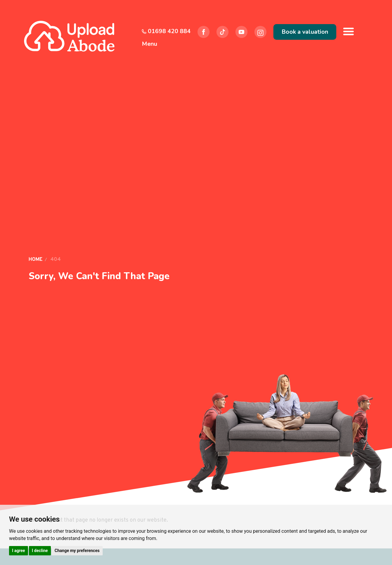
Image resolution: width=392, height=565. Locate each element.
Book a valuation (305, 32)
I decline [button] (40, 551)
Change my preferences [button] (77, 551)
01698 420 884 (166, 31)
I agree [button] (19, 551)
